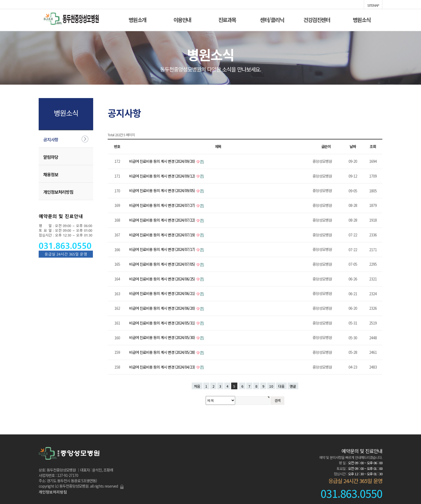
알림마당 (51, 157)
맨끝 (293, 386)
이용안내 (182, 19)
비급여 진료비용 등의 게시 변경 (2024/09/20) (162, 161)
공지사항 (51, 139)
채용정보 (51, 174)
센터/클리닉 (272, 19)
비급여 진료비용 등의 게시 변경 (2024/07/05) (162, 264)
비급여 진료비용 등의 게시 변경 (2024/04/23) (162, 367)
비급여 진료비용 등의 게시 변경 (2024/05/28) (162, 352)
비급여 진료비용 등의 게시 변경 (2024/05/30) (162, 337)
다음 (281, 386)
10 (271, 386)
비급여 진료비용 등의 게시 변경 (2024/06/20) (162, 308)
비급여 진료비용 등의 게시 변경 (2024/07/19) (162, 235)
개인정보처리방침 (58, 192)
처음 (197, 386)
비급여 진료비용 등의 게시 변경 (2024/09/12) (162, 176)
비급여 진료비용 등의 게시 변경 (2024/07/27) (162, 205)
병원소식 (362, 19)
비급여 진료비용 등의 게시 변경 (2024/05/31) (162, 323)
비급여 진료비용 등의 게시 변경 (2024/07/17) (162, 249)
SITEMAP (373, 5)
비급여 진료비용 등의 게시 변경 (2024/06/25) (162, 279)
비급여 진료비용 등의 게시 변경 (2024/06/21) (162, 293)
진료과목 (227, 19)
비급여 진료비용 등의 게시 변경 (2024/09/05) (162, 190)
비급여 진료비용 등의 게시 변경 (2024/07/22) (162, 220)
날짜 (353, 146)
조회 (373, 146)
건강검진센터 (317, 19)
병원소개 (137, 19)
